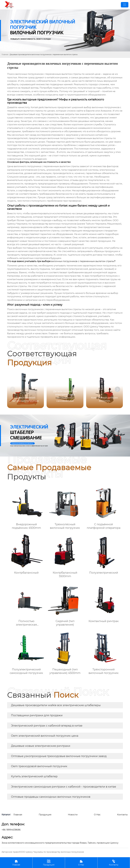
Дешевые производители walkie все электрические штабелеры (56, 705)
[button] (117, 389)
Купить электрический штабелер (34, 776)
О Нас (81, 863)
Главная (5, 54)
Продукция (49, 863)
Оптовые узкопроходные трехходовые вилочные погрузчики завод (59, 756)
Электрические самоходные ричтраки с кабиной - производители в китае (64, 787)
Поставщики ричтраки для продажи (37, 715)
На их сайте (81, 234)
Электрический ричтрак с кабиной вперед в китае (47, 726)
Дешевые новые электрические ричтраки (41, 746)
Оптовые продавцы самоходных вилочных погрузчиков (51, 797)
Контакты (114, 863)
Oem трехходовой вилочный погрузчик (39, 766)
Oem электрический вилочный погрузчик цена (45, 736)
